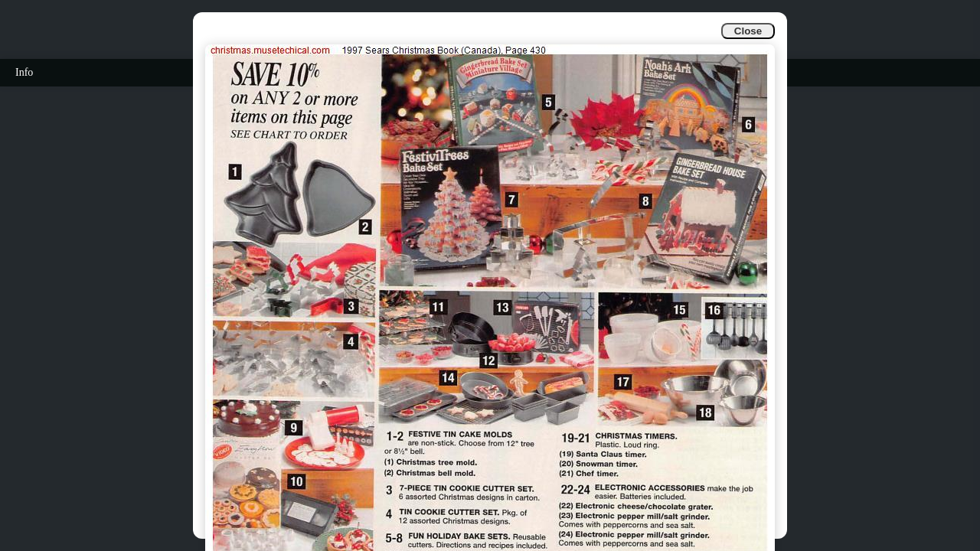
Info (24, 72)
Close (748, 31)
